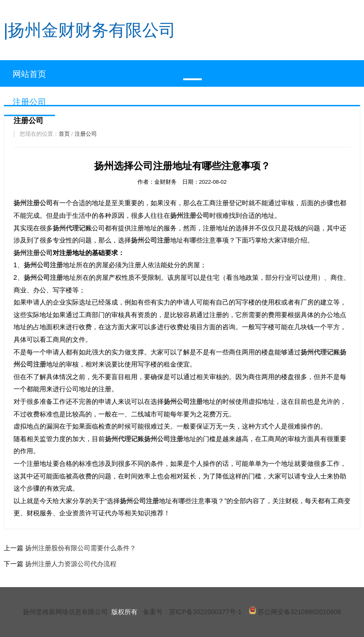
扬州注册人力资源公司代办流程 (71, 564)
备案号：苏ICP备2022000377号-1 (192, 612)
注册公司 (86, 134)
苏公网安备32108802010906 (295, 612)
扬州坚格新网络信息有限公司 (65, 612)
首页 (64, 134)
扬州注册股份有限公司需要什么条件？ (81, 548)
